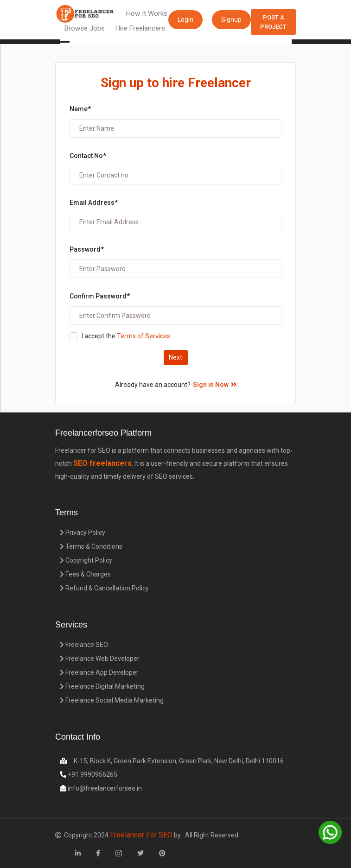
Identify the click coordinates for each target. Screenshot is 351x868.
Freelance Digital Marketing (102, 686)
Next (175, 357)
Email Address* (94, 203)
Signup (231, 19)
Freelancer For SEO (141, 835)
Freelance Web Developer (100, 659)
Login (185, 19)
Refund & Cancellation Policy (104, 588)
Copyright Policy (86, 560)
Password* (87, 249)
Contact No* (88, 156)
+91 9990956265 (92, 774)
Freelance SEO (84, 645)
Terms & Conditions (91, 546)
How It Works (147, 13)
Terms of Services (143, 336)
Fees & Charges (85, 574)
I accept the (126, 336)
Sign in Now (215, 385)
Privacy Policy (83, 532)
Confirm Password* (100, 296)
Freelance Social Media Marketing (112, 700)
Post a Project (273, 22)
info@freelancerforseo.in (104, 788)
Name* (80, 109)
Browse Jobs (85, 28)
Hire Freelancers (140, 28)
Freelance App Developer (99, 672)
